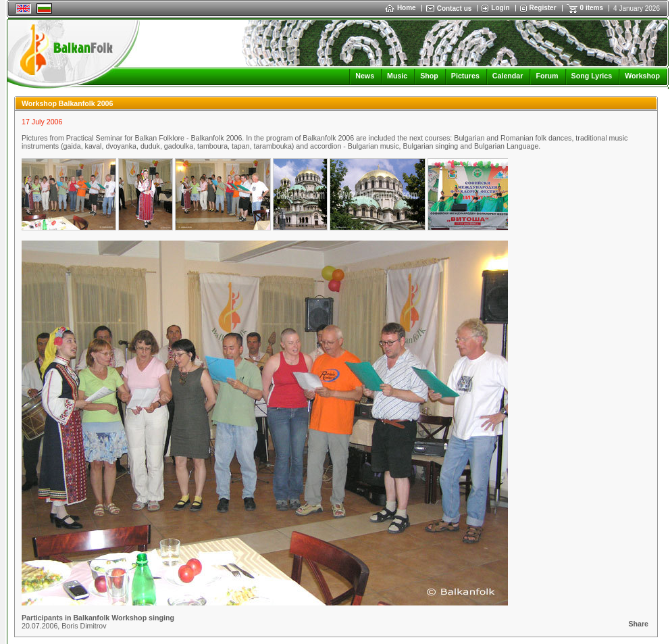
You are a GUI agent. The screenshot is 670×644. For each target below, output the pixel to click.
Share (638, 624)
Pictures (465, 76)
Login (500, 8)
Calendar (508, 76)
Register (543, 8)
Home (401, 8)
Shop (429, 76)
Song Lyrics (592, 76)
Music (397, 76)
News (365, 76)
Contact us (455, 8)
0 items (592, 8)
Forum (547, 76)
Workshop (642, 76)
